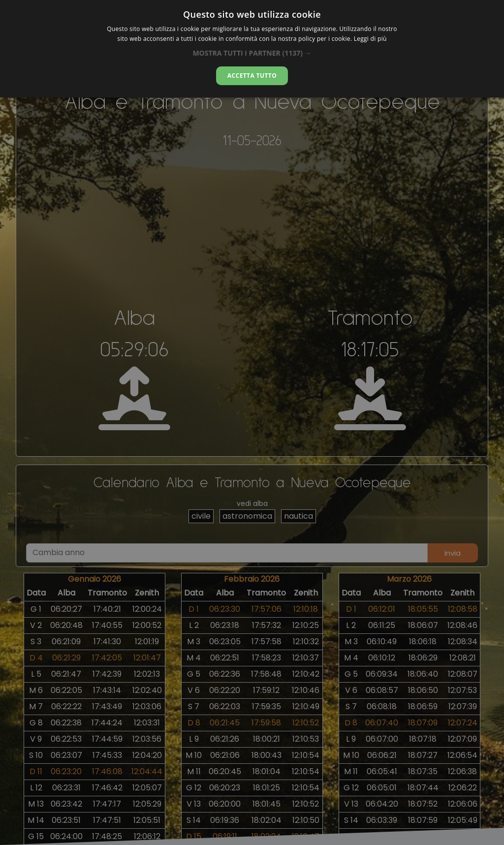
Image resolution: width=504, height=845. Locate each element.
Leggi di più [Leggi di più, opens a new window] (370, 39)
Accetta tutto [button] (252, 76)
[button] (252, 53)
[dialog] (252, 49)
